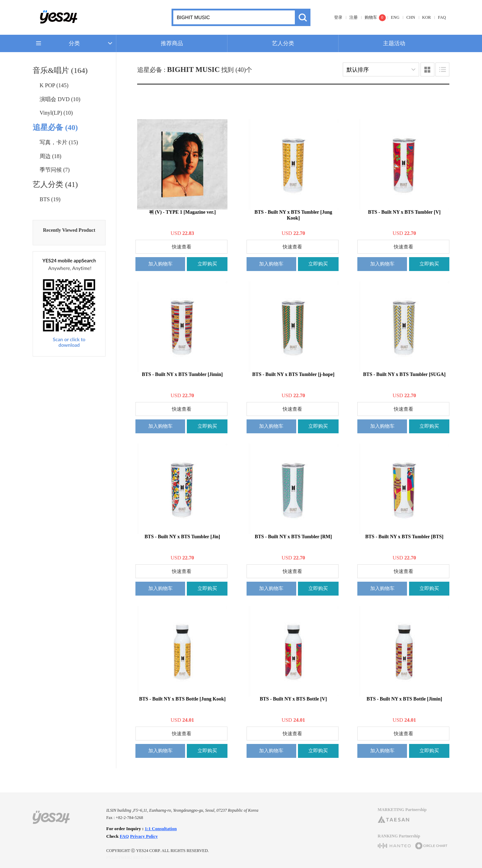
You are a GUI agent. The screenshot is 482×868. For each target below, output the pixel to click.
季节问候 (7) (55, 170)
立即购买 (207, 264)
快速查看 (182, 247)
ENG (395, 17)
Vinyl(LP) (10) (56, 113)
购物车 (371, 17)
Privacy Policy (144, 836)
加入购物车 (160, 264)
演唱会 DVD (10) (60, 99)
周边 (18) (51, 156)
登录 (338, 17)
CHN (411, 17)
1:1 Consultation (161, 829)
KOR (427, 17)
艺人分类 (283, 43)
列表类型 (442, 69)
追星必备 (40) (55, 127)
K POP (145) (54, 85)
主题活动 (394, 43)
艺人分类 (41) (55, 184)
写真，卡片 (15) (59, 142)
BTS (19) (50, 199)
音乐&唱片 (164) (60, 70)
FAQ (442, 17)
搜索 (303, 17)
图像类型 (427, 69)
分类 (74, 43)
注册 (354, 17)
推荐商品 (172, 43)
